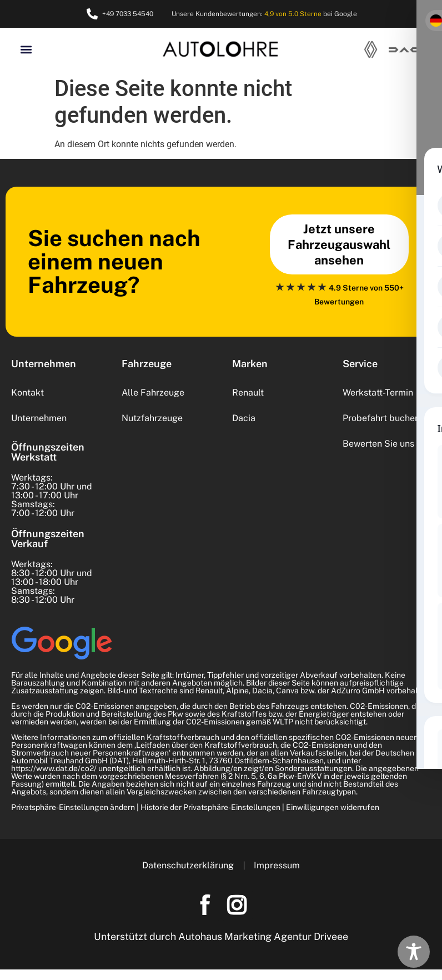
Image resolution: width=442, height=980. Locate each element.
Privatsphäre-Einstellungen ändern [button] (73, 807)
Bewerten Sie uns (378, 444)
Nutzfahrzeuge (152, 418)
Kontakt (27, 392)
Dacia (244, 418)
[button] (26, 49)
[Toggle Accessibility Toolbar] (414, 952)
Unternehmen (39, 418)
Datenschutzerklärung (187, 865)
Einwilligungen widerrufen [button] (333, 807)
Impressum (278, 865)
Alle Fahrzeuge (153, 392)
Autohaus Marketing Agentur (245, 939)
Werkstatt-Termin (378, 392)
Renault (248, 392)
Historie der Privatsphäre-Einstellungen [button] (210, 807)
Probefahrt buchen (381, 418)
